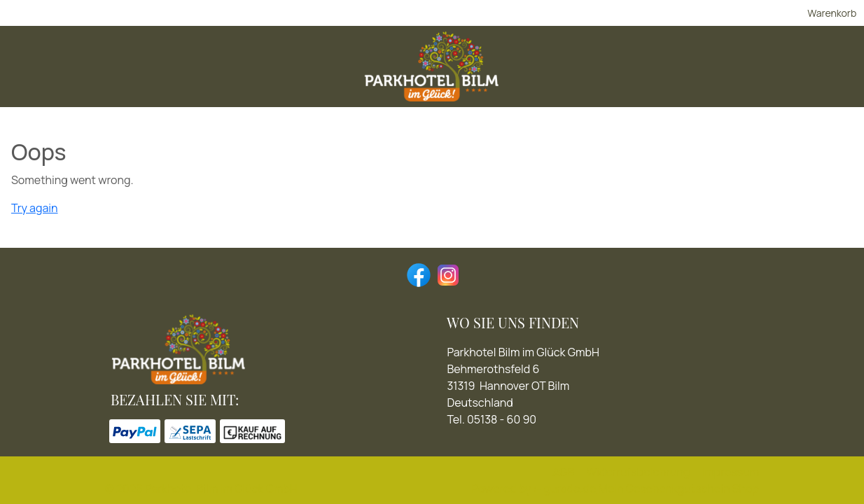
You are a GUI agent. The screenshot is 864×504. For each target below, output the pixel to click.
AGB (563, 472)
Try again (35, 211)
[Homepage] (729, 72)
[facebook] (417, 274)
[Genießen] (413, 72)
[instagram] (447, 274)
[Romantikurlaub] (323, 72)
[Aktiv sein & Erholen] (515, 72)
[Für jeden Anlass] (636, 72)
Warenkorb (734, 16)
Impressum (730, 472)
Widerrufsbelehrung (638, 472)
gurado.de (570, 489)
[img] (170, 72)
